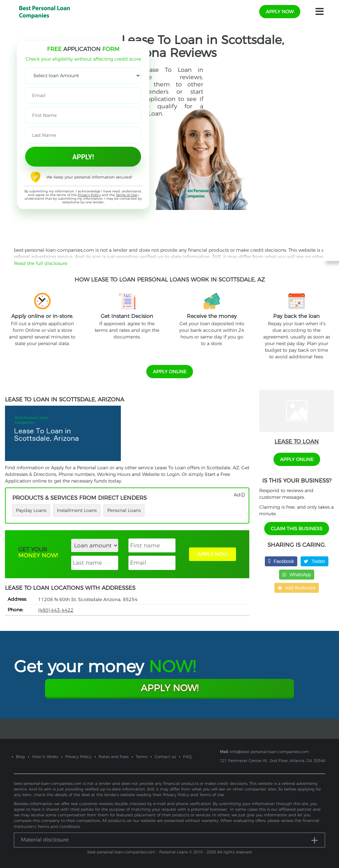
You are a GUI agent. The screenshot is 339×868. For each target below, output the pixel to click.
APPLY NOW (213, 554)
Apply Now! (170, 688)
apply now (280, 12)
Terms (142, 757)
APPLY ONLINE (170, 372)
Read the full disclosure (41, 263)
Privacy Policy (89, 195)
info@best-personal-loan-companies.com (269, 752)
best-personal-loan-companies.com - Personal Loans (138, 852)
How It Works (45, 757)
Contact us (165, 757)
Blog (20, 757)
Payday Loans (31, 510)
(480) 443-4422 (56, 610)
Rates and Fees (114, 757)
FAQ (187, 757)
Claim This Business (297, 529)
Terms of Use (126, 195)
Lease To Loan (297, 441)
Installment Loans (77, 510)
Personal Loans (124, 510)
